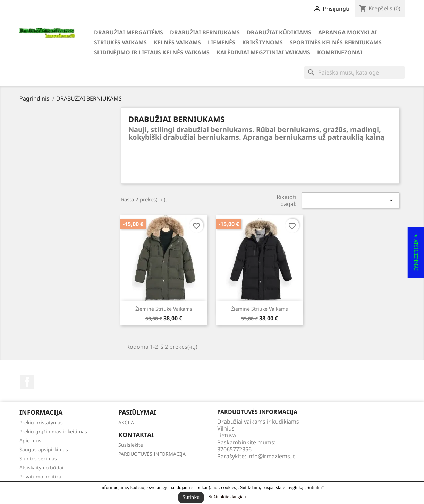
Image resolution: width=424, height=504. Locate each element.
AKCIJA (126, 422)
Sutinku (191, 497)
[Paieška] (354, 72)
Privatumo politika (40, 476)
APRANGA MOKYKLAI (347, 32)
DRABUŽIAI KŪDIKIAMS (279, 32)
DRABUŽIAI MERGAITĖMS (129, 32)
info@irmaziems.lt (271, 456)
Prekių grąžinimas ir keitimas (53, 431)
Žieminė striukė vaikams (164, 309)
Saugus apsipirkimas (44, 449)
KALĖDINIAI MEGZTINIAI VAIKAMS (263, 52)
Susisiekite (131, 445)
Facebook (27, 382)
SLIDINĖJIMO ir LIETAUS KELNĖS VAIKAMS (152, 52)
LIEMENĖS (222, 42)
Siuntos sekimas (38, 458)
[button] (416, 252)
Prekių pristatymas (41, 422)
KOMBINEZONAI (340, 52)
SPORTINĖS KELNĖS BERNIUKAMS (336, 42)
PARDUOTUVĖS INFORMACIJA (152, 454)
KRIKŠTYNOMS (262, 42)
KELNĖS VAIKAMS (177, 42)
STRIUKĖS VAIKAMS (120, 42)
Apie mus (30, 440)
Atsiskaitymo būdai (41, 467)
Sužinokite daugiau (227, 497)
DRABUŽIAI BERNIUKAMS (205, 32)
